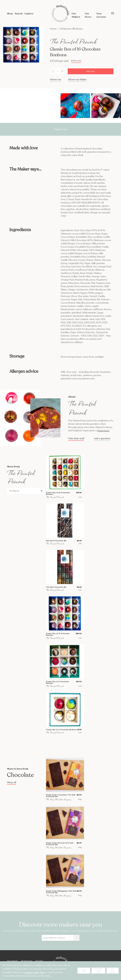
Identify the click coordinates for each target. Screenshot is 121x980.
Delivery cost (76, 61)
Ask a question (102, 439)
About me (55, 79)
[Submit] (77, 938)
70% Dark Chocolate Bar (56, 587)
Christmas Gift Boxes (71, 29)
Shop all (11, 782)
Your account (12, 961)
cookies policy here (34, 972)
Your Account (101, 15)
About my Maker (77, 79)
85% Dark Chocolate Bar (56, 541)
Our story (39, 961)
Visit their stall (76, 439)
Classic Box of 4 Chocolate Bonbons (61, 730)
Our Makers (76, 15)
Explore (29, 14)
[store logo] (60, 14)
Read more (103, 430)
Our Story (88, 15)
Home (54, 29)
